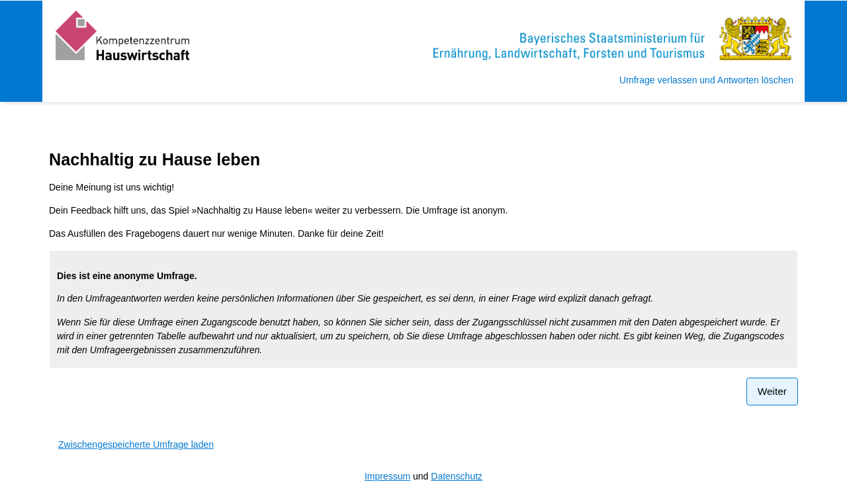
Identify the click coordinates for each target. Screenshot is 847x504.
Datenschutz (457, 476)
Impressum (387, 476)
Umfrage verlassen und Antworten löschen (706, 80)
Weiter (772, 391)
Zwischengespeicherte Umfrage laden (136, 444)
